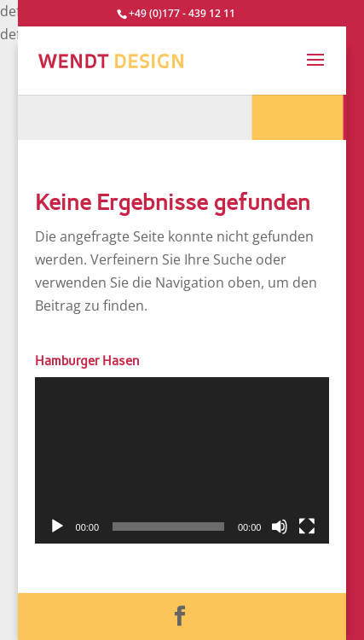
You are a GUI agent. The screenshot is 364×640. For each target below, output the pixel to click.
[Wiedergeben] (57, 527)
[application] (182, 460)
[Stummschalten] (280, 527)
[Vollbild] (307, 527)
